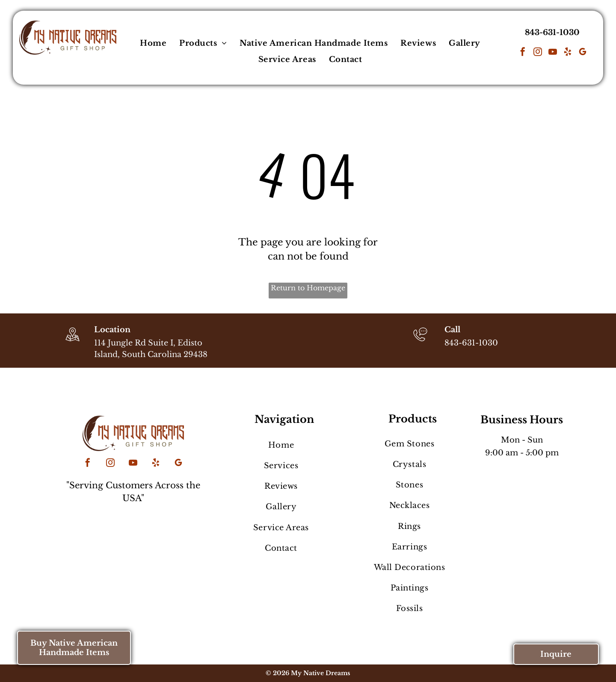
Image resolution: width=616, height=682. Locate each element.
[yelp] (568, 53)
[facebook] (523, 53)
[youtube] (553, 53)
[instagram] (538, 53)
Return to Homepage (308, 288)
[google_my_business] (583, 53)
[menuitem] (153, 43)
